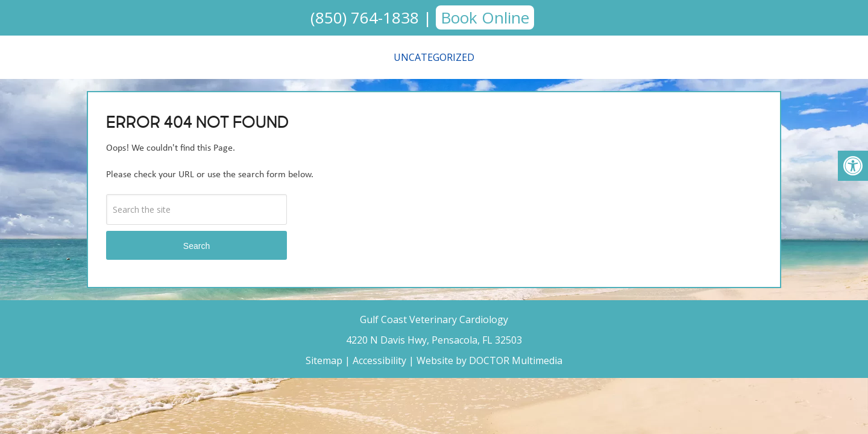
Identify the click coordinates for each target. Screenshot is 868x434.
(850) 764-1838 (365, 17)
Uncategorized (434, 57)
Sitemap (324, 360)
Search (197, 246)
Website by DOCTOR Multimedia (489, 360)
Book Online (485, 17)
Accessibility (379, 360)
